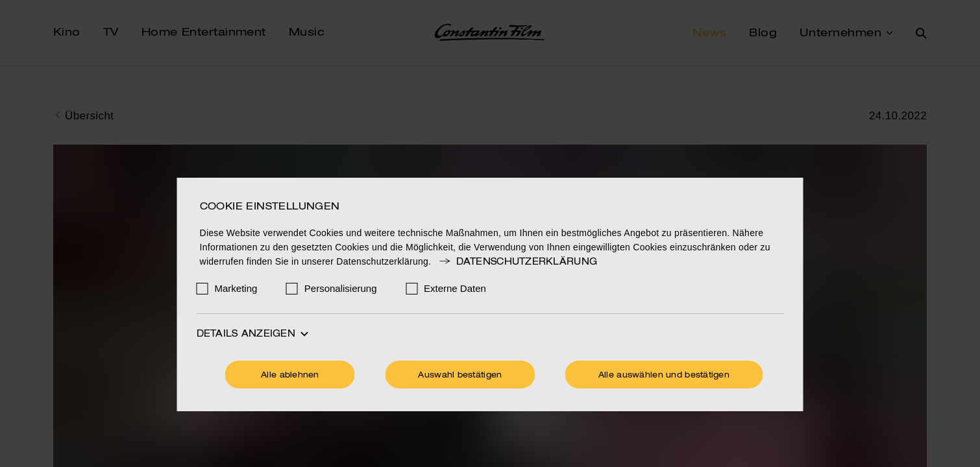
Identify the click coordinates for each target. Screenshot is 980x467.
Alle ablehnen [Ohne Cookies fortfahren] (290, 376)
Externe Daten (455, 288)
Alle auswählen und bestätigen (664, 376)
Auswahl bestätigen (460, 376)
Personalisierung (341, 288)
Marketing (236, 288)
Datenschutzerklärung (517, 262)
